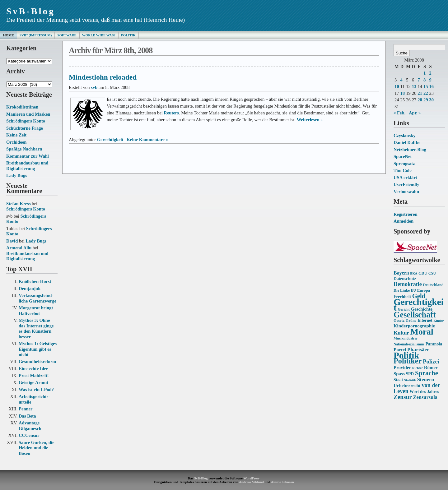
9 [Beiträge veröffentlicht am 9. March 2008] (430, 80)
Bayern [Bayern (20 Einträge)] (401, 273)
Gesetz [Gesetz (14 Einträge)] (399, 321)
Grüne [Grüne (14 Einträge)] (411, 321)
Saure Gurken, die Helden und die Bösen (36, 448)
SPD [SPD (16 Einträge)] (410, 374)
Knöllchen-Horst (35, 281)
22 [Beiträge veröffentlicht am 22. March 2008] (426, 93)
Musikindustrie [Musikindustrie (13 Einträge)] (405, 338)
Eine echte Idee (33, 368)
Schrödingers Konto (26, 121)
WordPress (251, 478)
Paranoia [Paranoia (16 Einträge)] (434, 344)
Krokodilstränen (22, 107)
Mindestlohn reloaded (103, 77)
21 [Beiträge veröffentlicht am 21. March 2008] (420, 93)
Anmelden (404, 221)
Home (9, 35)
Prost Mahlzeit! (34, 376)
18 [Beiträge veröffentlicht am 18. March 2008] (403, 93)
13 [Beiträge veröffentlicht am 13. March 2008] (414, 86)
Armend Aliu (19, 248)
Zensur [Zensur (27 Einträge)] (403, 397)
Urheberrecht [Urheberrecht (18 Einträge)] (407, 386)
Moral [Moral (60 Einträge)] (422, 332)
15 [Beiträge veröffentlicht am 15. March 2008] (426, 86)
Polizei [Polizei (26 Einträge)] (431, 361)
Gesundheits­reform (37, 362)
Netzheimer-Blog (410, 150)
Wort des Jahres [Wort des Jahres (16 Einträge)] (424, 392)
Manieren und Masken (28, 114)
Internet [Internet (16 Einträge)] (425, 320)
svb (94, 87)
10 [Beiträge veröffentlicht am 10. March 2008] (397, 86)
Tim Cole (403, 170)
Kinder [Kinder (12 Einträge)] (439, 321)
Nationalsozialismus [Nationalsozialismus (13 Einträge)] (409, 344)
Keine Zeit (16, 135)
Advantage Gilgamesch (30, 426)
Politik (128, 35)
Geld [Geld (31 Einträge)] (419, 296)
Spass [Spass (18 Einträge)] (399, 374)
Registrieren (406, 214)
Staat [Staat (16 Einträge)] (398, 380)
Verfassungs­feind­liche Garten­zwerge (37, 298)
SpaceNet (403, 156)
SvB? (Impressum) (36, 35)
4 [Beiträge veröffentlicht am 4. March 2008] (401, 80)
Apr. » (415, 113)
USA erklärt (405, 178)
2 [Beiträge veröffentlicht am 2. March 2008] (430, 73)
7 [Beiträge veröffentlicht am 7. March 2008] (419, 80)
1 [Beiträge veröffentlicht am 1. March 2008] (425, 73)
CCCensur (29, 435)
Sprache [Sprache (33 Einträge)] (427, 373)
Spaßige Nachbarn (24, 149)
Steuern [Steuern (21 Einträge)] (426, 379)
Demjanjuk (30, 289)
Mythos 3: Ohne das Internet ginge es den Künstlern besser (36, 328)
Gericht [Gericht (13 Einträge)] (404, 310)
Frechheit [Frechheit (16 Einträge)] (402, 297)
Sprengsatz (404, 164)
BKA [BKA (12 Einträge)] (414, 273)
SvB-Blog (31, 11)
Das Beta (27, 416)
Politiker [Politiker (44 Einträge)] (408, 361)
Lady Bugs (17, 175)
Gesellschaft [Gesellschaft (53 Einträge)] (415, 315)
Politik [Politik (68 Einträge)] (406, 355)
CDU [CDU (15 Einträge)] (423, 273)
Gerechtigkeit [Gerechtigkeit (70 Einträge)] (419, 305)
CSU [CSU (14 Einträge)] (432, 273)
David (12, 241)
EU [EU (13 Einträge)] (413, 291)
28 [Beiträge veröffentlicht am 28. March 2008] (420, 100)
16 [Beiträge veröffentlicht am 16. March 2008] (431, 86)
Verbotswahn (406, 192)
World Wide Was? (99, 35)
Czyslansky (404, 136)
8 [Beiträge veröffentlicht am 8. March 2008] (425, 80)
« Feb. (399, 113)
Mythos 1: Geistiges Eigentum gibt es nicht (38, 349)
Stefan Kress (19, 204)
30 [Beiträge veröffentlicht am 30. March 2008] (431, 100)
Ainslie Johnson (282, 482)
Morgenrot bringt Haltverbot (36, 311)
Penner (26, 409)
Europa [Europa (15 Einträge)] (424, 290)
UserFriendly (406, 184)
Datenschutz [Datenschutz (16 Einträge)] (405, 279)
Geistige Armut (33, 382)
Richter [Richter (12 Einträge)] (418, 368)
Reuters (171, 113)
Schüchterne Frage (25, 128)
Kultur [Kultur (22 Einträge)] (401, 333)
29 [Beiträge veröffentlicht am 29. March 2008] (426, 100)
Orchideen (16, 142)
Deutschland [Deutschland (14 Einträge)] (433, 285)
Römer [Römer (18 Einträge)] (431, 367)
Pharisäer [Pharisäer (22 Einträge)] (418, 350)
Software (67, 35)
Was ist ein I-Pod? (36, 390)
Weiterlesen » (310, 120)
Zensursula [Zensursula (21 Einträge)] (425, 397)
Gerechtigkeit (110, 140)
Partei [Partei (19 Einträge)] (400, 350)
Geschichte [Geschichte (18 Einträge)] (422, 309)
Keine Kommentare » (147, 140)
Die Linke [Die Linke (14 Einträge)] (402, 290)
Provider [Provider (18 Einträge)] (402, 367)
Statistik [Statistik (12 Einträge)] (410, 380)
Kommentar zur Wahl (28, 156)
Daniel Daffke (407, 142)
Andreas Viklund (251, 482)
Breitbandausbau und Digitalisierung (27, 166)
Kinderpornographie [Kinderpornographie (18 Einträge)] (414, 326)
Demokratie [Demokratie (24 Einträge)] (408, 284)
